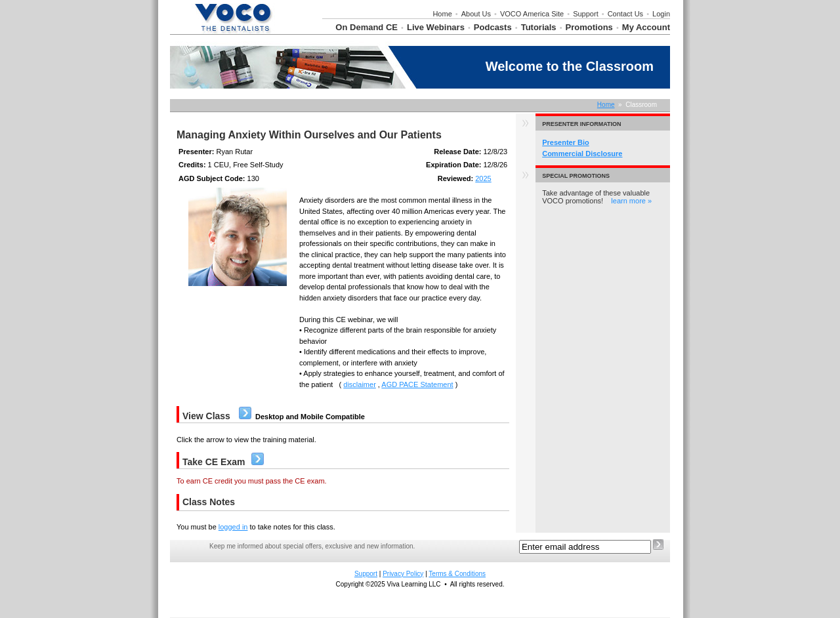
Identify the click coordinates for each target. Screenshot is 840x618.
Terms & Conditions (457, 574)
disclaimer (360, 384)
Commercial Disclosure (582, 154)
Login (661, 14)
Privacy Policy (403, 574)
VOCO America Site (532, 14)
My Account (646, 27)
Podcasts (493, 27)
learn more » (631, 201)
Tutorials (539, 27)
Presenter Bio (566, 142)
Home (442, 14)
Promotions (589, 27)
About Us (476, 14)
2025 (483, 178)
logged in (233, 527)
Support (586, 14)
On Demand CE (367, 27)
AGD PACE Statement (417, 384)
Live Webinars (436, 27)
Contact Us (625, 14)
